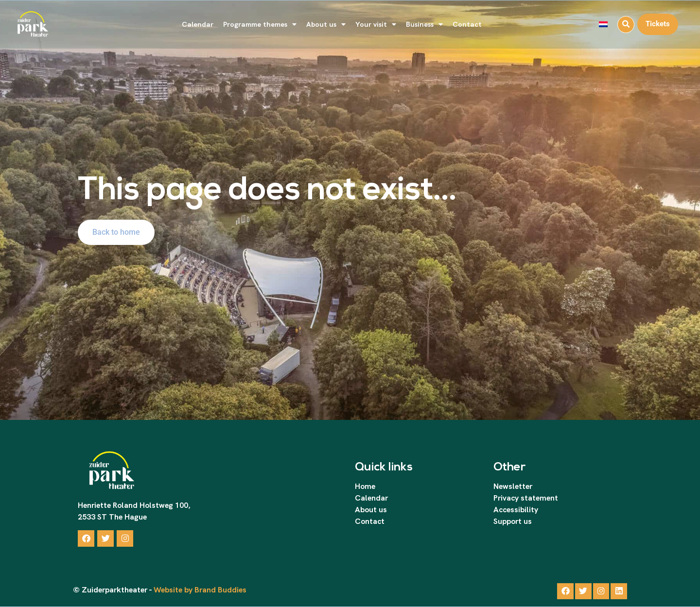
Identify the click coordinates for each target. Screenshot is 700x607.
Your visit (376, 25)
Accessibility (516, 510)
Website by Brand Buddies (199, 590)
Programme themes (260, 25)
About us (326, 25)
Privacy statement (526, 498)
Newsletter (513, 486)
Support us (513, 521)
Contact (467, 24)
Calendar (198, 24)
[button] (626, 25)
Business (424, 25)
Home (365, 486)
